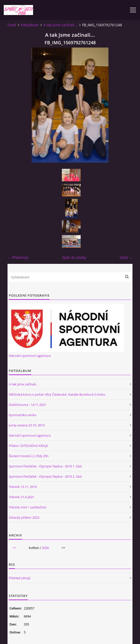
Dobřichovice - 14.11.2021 (28, 405)
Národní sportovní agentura (30, 356)
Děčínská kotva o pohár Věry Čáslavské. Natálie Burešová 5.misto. (57, 394)
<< (14, 548)
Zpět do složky (74, 257)
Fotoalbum (30, 25)
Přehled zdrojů (20, 578)
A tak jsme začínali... (60, 25)
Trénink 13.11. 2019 (23, 487)
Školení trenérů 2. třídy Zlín (29, 456)
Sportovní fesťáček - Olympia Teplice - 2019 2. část (45, 476)
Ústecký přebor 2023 (24, 517)
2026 (45, 548)
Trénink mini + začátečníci (28, 507)
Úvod (12, 25)
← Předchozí (18, 257)
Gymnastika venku (23, 415)
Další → (126, 257)
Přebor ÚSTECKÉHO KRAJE (28, 446)
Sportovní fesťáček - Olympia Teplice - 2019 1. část (45, 466)
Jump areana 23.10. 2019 (27, 425)
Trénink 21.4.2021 (22, 497)
